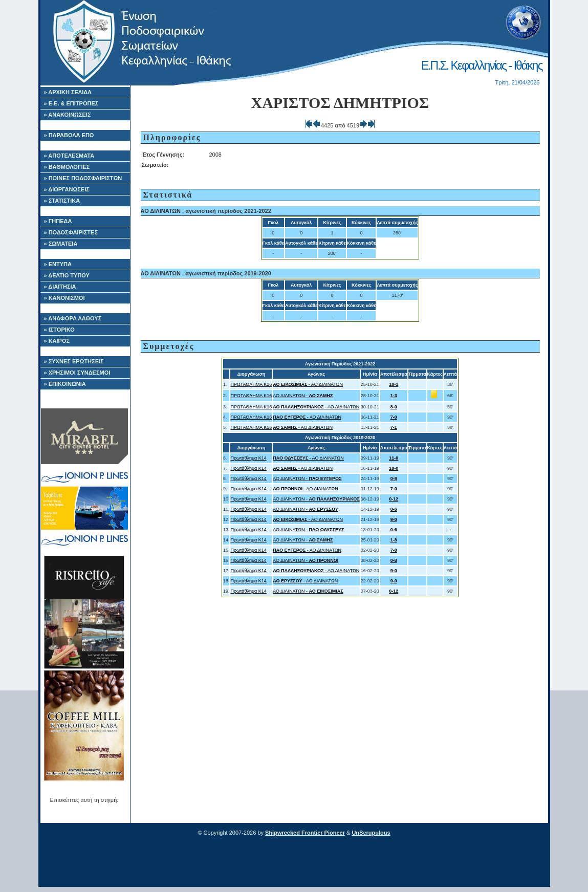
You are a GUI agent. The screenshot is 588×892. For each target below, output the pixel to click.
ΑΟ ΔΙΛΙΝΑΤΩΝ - (303, 396)
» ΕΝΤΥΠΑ (58, 264)
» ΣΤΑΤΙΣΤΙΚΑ (62, 201)
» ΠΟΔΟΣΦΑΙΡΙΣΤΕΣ (71, 232)
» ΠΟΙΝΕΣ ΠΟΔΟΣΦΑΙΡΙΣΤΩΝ (83, 178)
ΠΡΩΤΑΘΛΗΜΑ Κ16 (251, 384)
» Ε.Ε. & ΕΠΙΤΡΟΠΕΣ (71, 103)
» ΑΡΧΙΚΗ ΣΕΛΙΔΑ (68, 92)
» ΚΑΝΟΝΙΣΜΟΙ (64, 298)
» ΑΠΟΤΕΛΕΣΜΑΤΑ (69, 156)
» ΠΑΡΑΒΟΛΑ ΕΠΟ (69, 135)
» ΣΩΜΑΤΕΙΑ (61, 244)
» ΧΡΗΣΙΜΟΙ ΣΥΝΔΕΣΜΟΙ (77, 373)
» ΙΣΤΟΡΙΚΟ (59, 330)
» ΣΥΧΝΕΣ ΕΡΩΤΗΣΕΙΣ (74, 361)
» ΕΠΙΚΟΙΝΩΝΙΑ (65, 384)
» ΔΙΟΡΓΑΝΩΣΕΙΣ (67, 189)
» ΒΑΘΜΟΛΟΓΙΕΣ (67, 167)
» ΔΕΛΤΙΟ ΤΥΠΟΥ (67, 275)
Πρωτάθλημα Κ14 (248, 458)
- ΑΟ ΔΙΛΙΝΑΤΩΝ (308, 384)
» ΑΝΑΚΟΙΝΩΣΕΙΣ (68, 115)
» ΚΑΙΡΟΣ (57, 341)
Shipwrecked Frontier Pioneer (305, 833)
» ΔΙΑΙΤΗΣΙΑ (60, 287)
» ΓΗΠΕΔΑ (58, 221)
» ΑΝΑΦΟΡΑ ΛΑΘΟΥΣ (73, 318)
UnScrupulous (371, 833)
